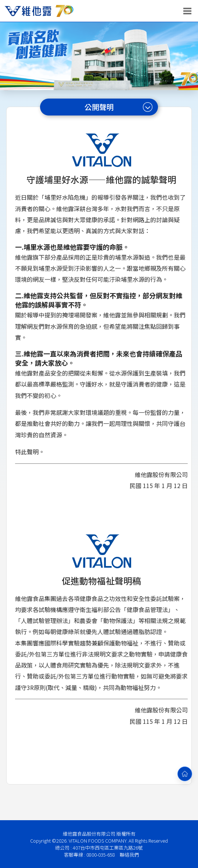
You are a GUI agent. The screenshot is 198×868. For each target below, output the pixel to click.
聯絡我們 (129, 855)
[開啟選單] (187, 11)
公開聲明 (119, 107)
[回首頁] (185, 774)
